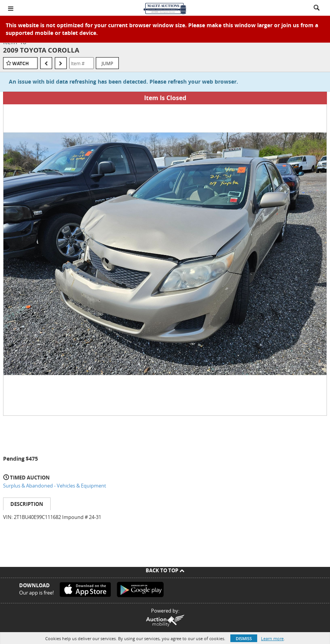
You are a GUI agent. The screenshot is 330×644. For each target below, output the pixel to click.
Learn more (272, 638)
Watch (21, 63)
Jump (107, 63)
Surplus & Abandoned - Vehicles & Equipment (55, 486)
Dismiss (244, 638)
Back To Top (165, 570)
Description (27, 504)
